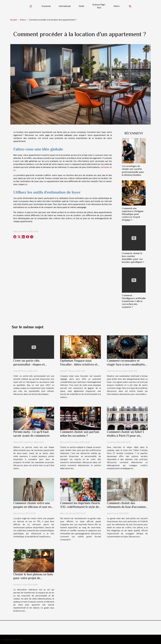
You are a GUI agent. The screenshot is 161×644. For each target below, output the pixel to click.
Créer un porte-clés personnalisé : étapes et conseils (29, 364)
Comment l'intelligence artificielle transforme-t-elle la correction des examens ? (134, 301)
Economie (46, 6)
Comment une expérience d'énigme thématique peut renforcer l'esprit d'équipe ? (133, 214)
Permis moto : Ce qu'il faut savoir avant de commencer (32, 434)
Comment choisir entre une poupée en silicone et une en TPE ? (32, 507)
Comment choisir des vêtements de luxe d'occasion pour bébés (126, 507)
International (65, 6)
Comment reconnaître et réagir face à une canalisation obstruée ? (127, 364)
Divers (117, 6)
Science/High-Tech (99, 6)
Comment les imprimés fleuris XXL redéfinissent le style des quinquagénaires (80, 507)
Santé (81, 6)
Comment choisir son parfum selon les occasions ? (80, 434)
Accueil (14, 20)
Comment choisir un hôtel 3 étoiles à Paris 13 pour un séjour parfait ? (125, 436)
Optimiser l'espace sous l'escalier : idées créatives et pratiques (79, 364)
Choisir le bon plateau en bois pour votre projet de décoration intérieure (33, 578)
